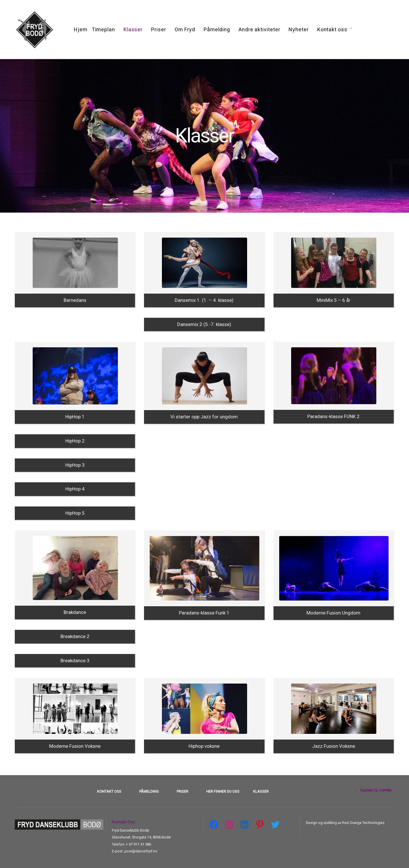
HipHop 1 (75, 417)
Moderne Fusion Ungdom (333, 613)
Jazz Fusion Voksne (334, 746)
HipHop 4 (75, 489)
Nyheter (299, 29)
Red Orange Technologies (363, 823)
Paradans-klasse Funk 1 (204, 613)
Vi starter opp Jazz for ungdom (204, 417)
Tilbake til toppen (373, 790)
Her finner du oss (223, 791)
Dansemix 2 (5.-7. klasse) (204, 324)
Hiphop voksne (204, 746)
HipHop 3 (75, 465)
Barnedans (75, 300)
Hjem (81, 29)
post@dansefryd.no (141, 851)
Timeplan (103, 29)
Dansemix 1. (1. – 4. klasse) (204, 300)
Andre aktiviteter (259, 29)
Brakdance (75, 612)
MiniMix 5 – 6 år (334, 300)
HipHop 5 (75, 513)
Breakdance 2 (75, 636)
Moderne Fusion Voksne (75, 746)
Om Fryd (185, 29)
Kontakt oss (332, 29)
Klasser (133, 29)
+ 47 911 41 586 (138, 844)
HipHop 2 (75, 441)
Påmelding (217, 29)
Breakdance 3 (75, 661)
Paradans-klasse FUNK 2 (333, 416)
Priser (158, 29)
